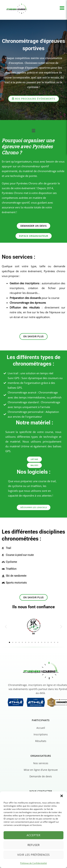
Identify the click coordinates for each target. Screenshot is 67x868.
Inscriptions (41, 734)
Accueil (41, 728)
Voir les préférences (33, 855)
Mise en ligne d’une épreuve (41, 770)
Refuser (34, 845)
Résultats (41, 741)
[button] (62, 796)
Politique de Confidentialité (33, 863)
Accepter (33, 835)
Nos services (41, 763)
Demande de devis (41, 776)
